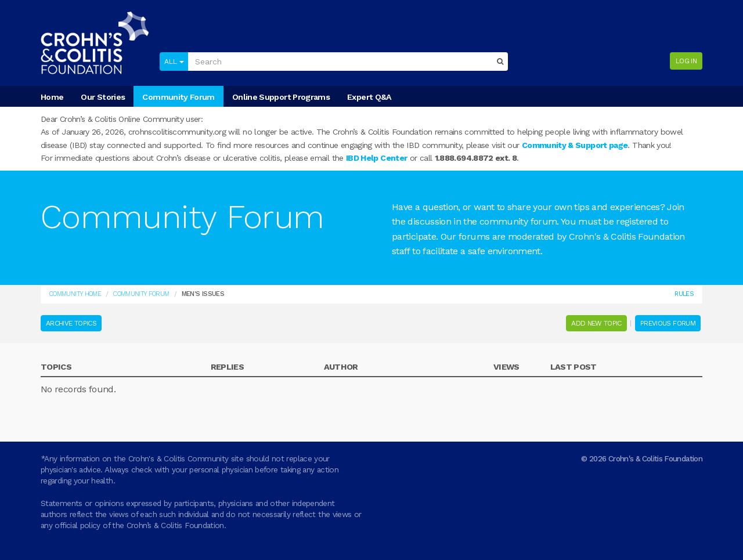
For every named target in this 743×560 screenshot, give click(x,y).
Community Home (75, 294)
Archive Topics (71, 323)
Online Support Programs (281, 97)
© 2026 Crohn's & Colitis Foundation (642, 458)
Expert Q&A (369, 97)
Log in (686, 61)
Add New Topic (596, 323)
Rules (684, 294)
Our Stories (103, 97)
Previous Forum (668, 323)
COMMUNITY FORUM (141, 294)
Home (52, 97)
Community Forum (178, 97)
